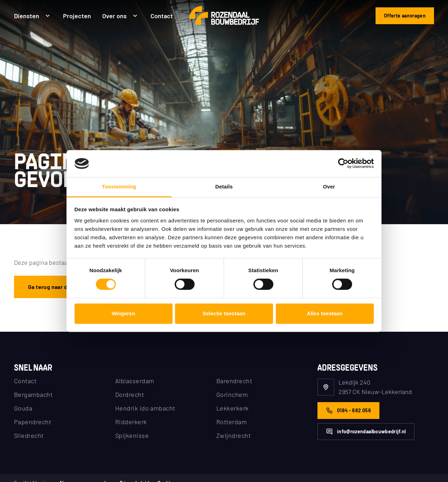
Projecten (77, 15)
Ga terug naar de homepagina (66, 287)
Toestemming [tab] (119, 187)
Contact (162, 15)
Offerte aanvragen (405, 16)
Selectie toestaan (224, 313)
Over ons (121, 15)
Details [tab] (224, 187)
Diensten (33, 15)
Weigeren (123, 313)
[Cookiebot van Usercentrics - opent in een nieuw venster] (343, 164)
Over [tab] (329, 187)
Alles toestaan (325, 313)
